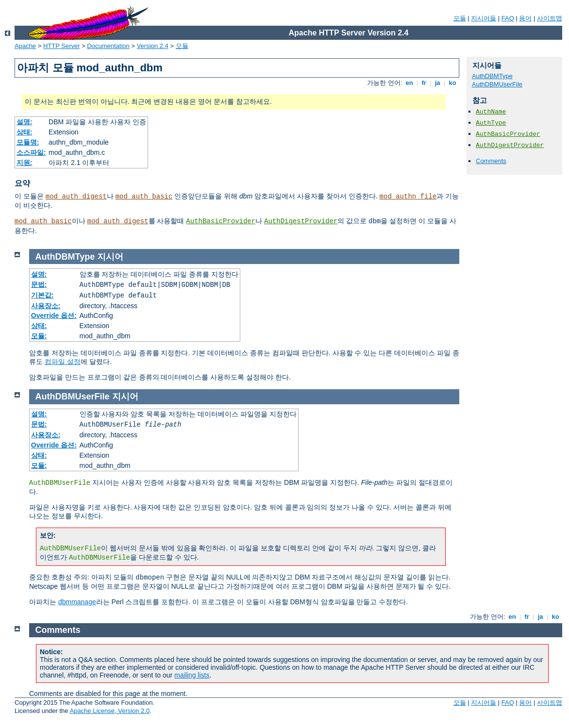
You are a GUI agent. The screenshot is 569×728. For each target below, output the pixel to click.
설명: (25, 122)
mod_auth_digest (76, 197)
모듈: (39, 336)
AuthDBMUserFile (497, 84)
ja (437, 83)
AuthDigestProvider (301, 221)
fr (424, 83)
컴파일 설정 (63, 362)
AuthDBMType (492, 76)
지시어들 (484, 18)
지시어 (110, 257)
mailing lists (192, 675)
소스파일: (31, 152)
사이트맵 (550, 18)
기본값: (42, 295)
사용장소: (46, 306)
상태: (25, 132)
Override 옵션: (54, 315)
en (409, 83)
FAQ (508, 18)
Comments (491, 161)
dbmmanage (77, 602)
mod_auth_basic (144, 197)
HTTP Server (62, 46)
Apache (25, 46)
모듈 (460, 18)
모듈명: (28, 142)
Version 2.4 (153, 46)
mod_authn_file (408, 197)
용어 (525, 18)
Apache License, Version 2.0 (109, 711)
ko (452, 83)
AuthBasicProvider (221, 221)
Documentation (108, 46)
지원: (25, 163)
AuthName (491, 112)
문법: (39, 284)
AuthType (491, 123)
